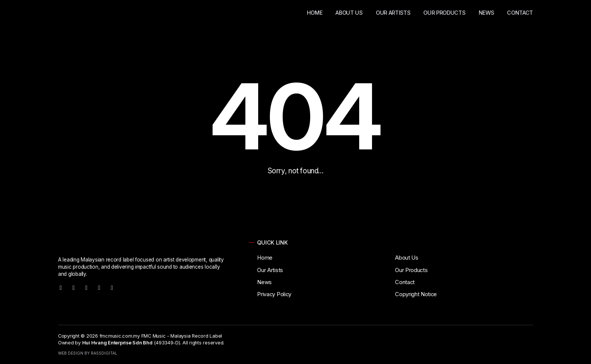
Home (315, 13)
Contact (520, 13)
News (486, 13)
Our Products (444, 13)
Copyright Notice (416, 294)
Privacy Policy (274, 294)
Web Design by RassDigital (88, 353)
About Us (349, 13)
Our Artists (393, 13)
